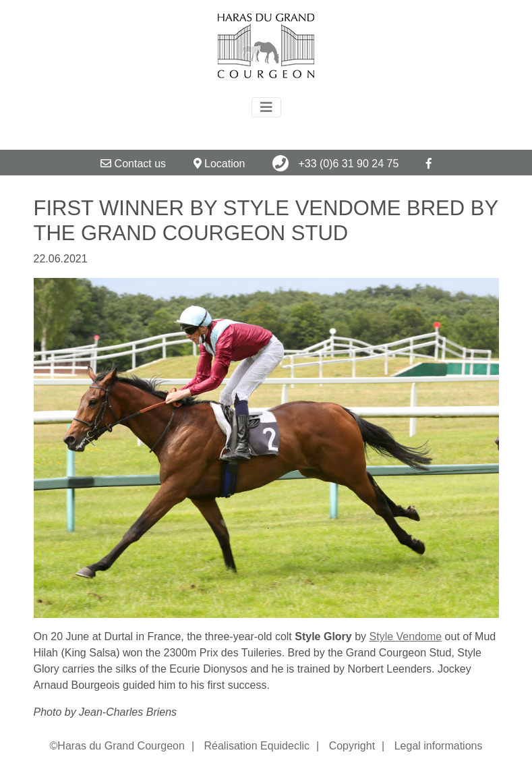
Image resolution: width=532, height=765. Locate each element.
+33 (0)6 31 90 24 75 (335, 163)
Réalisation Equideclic (257, 746)
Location (219, 164)
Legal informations (439, 746)
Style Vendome (406, 636)
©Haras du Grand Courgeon (117, 746)
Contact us (133, 164)
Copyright (352, 746)
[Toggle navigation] (266, 107)
